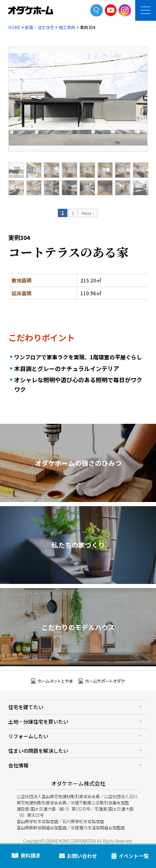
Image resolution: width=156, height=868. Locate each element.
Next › (88, 213)
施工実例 (67, 27)
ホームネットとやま (52, 681)
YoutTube (111, 10)
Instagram (125, 10)
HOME (14, 27)
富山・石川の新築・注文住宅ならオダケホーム (31, 10)
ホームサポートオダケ (102, 681)
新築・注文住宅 (40, 27)
